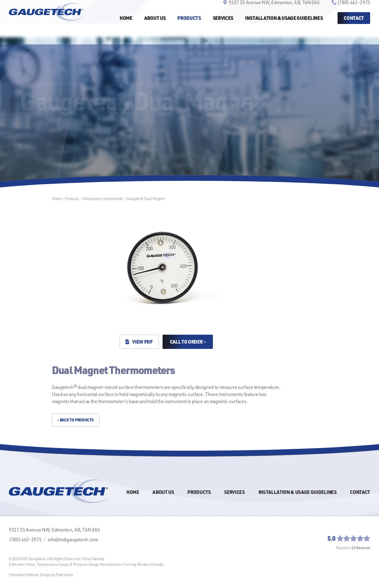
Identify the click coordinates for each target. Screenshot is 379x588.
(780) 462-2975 (354, 13)
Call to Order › (188, 342)
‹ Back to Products (76, 420)
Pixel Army (64, 575)
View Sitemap (93, 559)
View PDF (139, 342)
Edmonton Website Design (30, 575)
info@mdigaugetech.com (73, 539)
